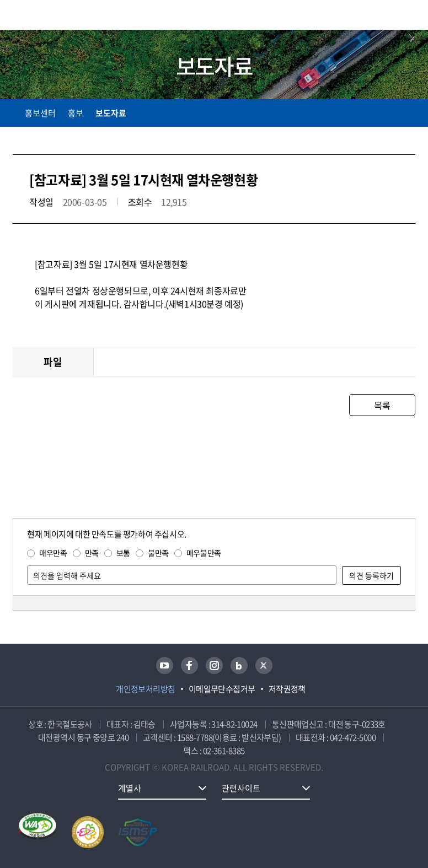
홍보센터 (40, 113)
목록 (382, 405)
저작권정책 (287, 689)
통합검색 (385, 17)
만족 (92, 553)
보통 (123, 553)
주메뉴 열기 (409, 17)
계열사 (130, 788)
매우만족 (53, 553)
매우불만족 (204, 553)
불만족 (158, 553)
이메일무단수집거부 (222, 689)
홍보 (76, 113)
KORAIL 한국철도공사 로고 (56, 15)
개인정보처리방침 (146, 689)
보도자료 (111, 113)
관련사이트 (241, 788)
